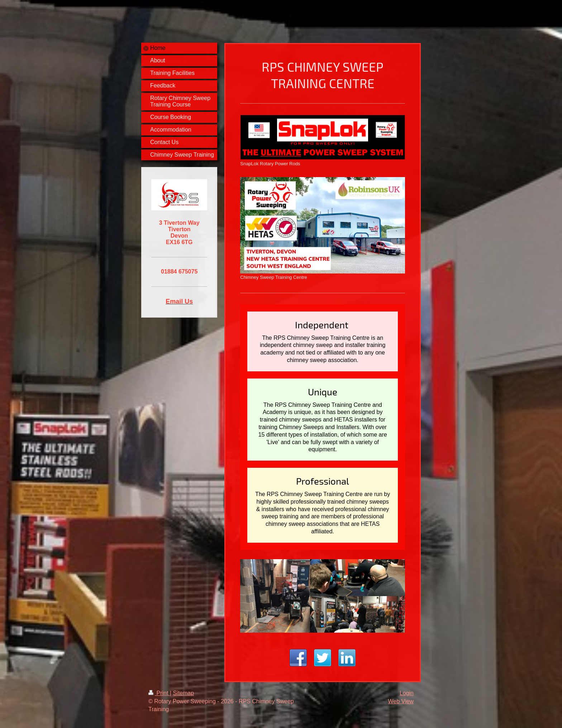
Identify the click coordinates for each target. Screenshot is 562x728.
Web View (401, 701)
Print (159, 693)
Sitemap (183, 693)
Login (407, 693)
